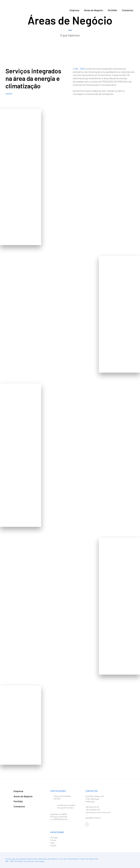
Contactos (128, 10)
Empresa (74, 10)
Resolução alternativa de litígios (43, 859)
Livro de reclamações (69, 859)
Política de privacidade (16, 859)
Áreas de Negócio (94, 10)
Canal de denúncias (89, 859)
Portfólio (112, 10)
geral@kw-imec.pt (93, 818)
